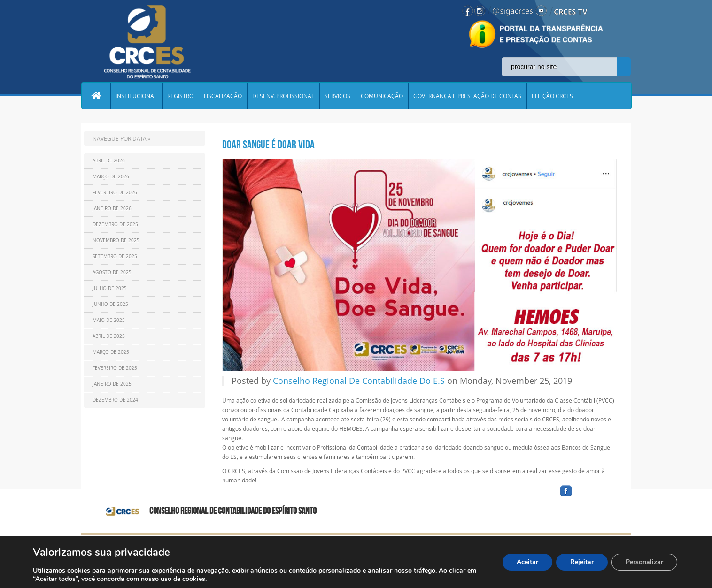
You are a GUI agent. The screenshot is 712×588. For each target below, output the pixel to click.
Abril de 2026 (109, 161)
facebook (588, 497)
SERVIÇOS (337, 96)
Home (96, 96)
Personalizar (644, 562)
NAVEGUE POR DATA (120, 138)
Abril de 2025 (109, 336)
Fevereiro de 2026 (115, 193)
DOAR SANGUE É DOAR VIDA (268, 145)
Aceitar (527, 562)
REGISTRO (180, 96)
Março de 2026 (111, 177)
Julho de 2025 (110, 288)
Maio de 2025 (109, 320)
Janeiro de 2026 (112, 209)
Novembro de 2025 (116, 241)
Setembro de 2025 (115, 256)
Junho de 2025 (110, 304)
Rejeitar (582, 562)
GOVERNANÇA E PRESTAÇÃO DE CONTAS (467, 96)
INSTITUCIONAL (136, 96)
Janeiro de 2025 (112, 384)
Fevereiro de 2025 (115, 368)
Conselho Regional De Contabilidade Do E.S (359, 381)
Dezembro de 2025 (115, 225)
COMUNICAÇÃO (382, 96)
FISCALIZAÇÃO (223, 96)
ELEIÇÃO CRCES (552, 96)
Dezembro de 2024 (115, 400)
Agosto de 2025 (112, 272)
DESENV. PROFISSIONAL (283, 96)
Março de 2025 (111, 352)
